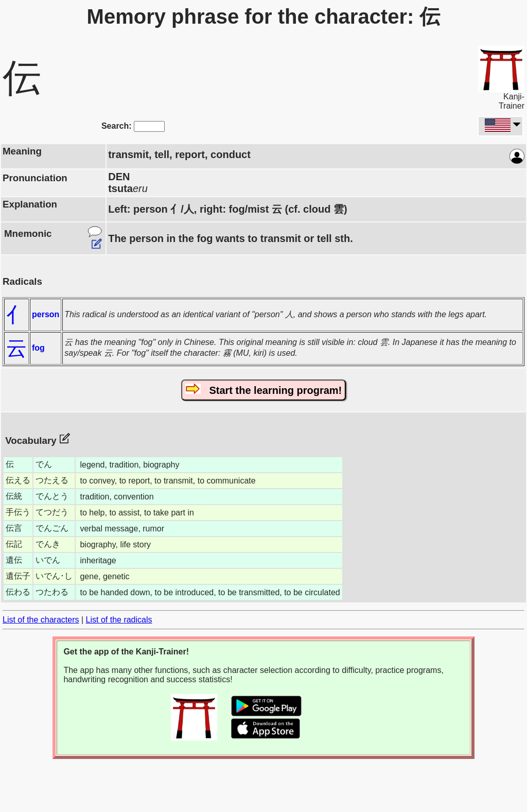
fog (38, 348)
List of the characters (41, 620)
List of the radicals (119, 620)
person (46, 314)
